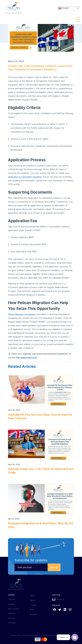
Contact (33, 605)
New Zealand (14, 609)
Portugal (12, 618)
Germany (12, 623)
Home (33, 596)
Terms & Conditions (31, 635)
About (33, 600)
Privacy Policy (16, 635)
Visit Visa (12, 613)
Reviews (34, 614)
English (64, 8)
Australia (12, 604)
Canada (11, 599)
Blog (32, 610)
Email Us (61, 599)
